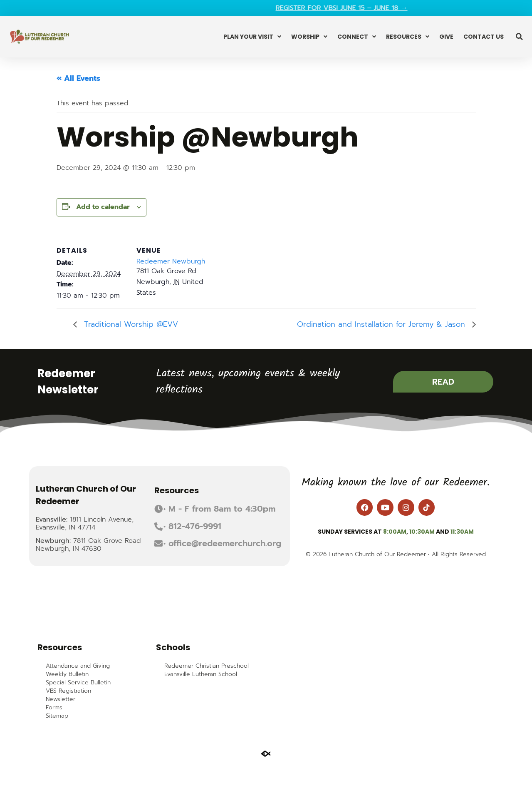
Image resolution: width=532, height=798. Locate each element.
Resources (408, 37)
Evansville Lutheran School (201, 674)
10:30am (422, 532)
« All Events (78, 78)
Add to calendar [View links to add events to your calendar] (103, 207)
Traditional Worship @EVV (130, 324)
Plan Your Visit (252, 37)
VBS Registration (68, 691)
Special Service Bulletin (78, 683)
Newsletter (61, 699)
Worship (309, 37)
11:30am (462, 532)
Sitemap (57, 716)
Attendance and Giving (78, 666)
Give (446, 37)
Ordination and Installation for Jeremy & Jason (382, 324)
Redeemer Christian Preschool (207, 666)
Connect (357, 37)
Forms (54, 708)
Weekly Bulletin (67, 674)
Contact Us (484, 37)
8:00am (395, 532)
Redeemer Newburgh (171, 261)
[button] (520, 37)
